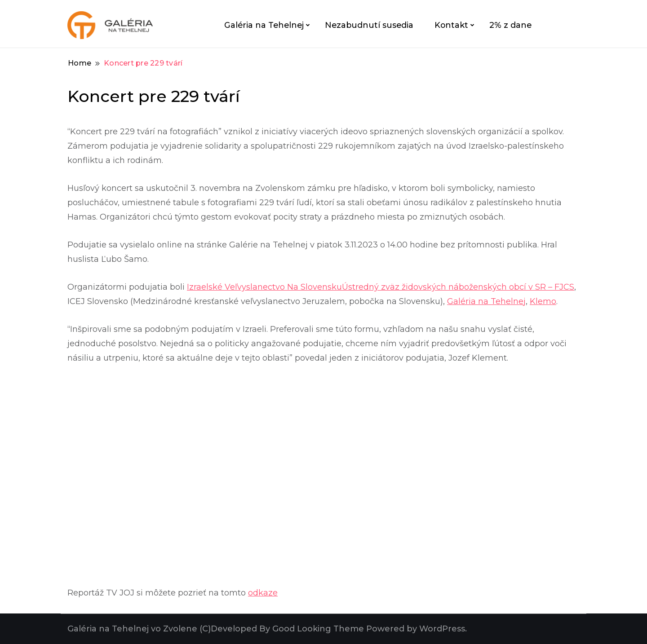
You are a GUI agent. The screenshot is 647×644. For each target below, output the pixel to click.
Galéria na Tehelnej (264, 25)
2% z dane (510, 25)
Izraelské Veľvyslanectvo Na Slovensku (264, 287)
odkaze (263, 593)
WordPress (442, 629)
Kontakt (451, 25)
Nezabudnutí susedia (369, 25)
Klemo (543, 301)
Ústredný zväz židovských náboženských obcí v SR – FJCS (458, 287)
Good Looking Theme (318, 629)
